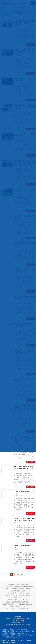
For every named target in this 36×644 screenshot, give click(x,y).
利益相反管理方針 (26, 589)
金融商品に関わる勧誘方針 (13, 589)
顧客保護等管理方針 (23, 584)
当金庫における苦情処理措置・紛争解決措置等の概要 (18, 586)
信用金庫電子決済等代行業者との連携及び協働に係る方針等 (18, 604)
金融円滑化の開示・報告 (12, 595)
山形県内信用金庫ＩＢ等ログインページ (18, 606)
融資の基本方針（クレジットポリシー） (18, 600)
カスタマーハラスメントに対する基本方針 (18, 608)
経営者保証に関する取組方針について (18, 593)
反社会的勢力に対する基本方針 (18, 591)
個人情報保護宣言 (12, 584)
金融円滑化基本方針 (25, 595)
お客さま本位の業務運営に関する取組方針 (18, 602)
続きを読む (30, 462)
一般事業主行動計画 (18, 597)
